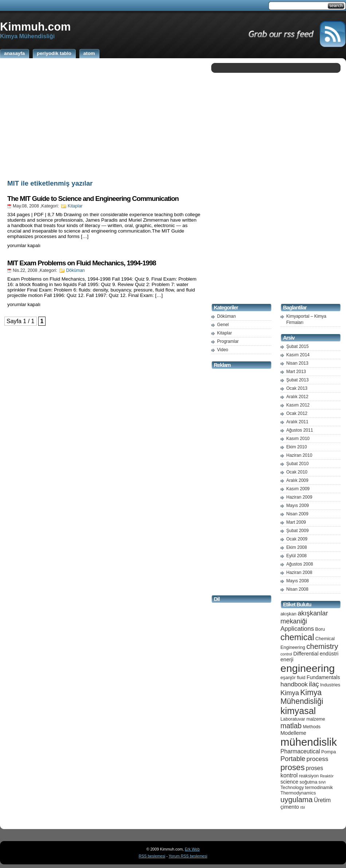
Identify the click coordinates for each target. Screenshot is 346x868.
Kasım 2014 (298, 355)
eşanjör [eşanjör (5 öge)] (288, 677)
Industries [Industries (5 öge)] (330, 685)
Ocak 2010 (297, 472)
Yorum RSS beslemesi (188, 856)
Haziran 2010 (299, 455)
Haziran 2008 (299, 572)
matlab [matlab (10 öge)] (291, 726)
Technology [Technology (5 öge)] (292, 787)
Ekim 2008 (297, 547)
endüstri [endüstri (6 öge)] (329, 654)
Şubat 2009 (297, 531)
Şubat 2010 (297, 464)
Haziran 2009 (299, 497)
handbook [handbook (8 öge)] (294, 684)
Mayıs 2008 (298, 581)
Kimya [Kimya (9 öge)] (290, 693)
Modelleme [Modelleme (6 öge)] (293, 733)
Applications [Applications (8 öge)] (297, 629)
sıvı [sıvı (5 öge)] (322, 782)
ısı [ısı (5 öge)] (302, 807)
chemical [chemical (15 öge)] (297, 637)
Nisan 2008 (297, 589)
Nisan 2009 (297, 514)
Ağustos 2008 (300, 564)
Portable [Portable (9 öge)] (293, 759)
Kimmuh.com (35, 27)
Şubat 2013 (297, 380)
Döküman (75, 270)
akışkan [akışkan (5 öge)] (288, 614)
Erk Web (192, 849)
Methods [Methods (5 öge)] (312, 727)
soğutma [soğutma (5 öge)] (309, 782)
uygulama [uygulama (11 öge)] (296, 800)
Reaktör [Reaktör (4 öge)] (327, 776)
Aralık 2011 (297, 422)
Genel (223, 325)
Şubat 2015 (297, 346)
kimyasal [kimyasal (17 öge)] (298, 711)
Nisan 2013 (297, 363)
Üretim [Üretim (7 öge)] (322, 800)
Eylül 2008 (296, 556)
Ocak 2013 (297, 388)
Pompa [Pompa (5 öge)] (329, 752)
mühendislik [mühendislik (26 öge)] (309, 742)
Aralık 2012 (297, 397)
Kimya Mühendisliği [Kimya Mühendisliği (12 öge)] (302, 697)
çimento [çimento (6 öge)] (290, 807)
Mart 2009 (296, 522)
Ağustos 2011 (300, 430)
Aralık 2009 (297, 480)
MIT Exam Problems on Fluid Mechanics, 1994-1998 (82, 263)
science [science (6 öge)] (289, 782)
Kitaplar (75, 206)
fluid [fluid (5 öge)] (301, 677)
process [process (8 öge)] (318, 759)
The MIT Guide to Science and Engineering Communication (93, 199)
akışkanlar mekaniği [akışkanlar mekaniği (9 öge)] (304, 617)
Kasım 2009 (298, 489)
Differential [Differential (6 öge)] (306, 654)
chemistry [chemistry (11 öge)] (322, 646)
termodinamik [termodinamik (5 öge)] (319, 787)
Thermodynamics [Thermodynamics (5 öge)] (298, 793)
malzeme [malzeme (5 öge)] (316, 719)
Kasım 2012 (298, 405)
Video (223, 350)
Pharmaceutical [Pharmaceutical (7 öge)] (300, 751)
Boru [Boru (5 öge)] (320, 629)
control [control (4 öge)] (286, 654)
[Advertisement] (104, 118)
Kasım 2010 (298, 439)
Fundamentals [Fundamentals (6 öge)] (323, 677)
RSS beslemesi (152, 856)
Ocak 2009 (297, 539)
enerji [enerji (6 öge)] (287, 659)
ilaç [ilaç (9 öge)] (314, 684)
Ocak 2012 (297, 413)
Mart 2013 (296, 372)
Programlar (228, 341)
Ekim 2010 (297, 447)
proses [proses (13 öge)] (293, 767)
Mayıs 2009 (298, 506)
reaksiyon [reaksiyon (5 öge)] (309, 776)
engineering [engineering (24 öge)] (308, 668)
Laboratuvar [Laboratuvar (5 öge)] (293, 719)
